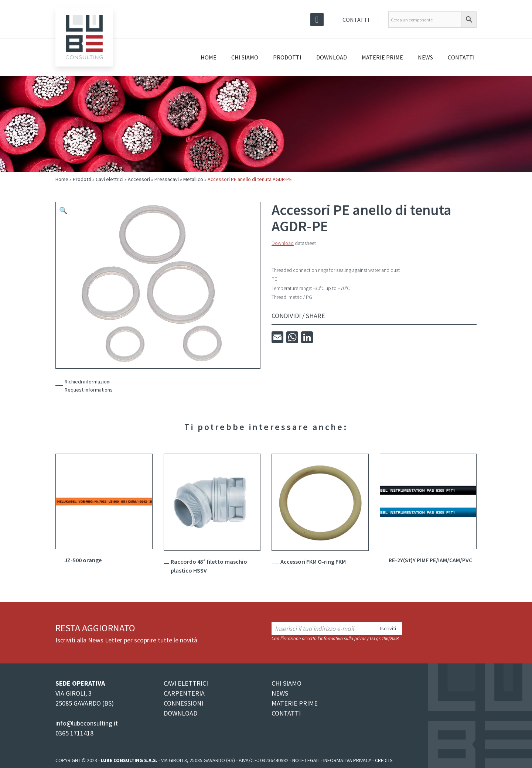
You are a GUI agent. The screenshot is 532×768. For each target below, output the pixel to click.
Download (332, 57)
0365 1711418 (74, 733)
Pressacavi (167, 179)
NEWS (280, 693)
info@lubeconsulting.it (87, 723)
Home (209, 57)
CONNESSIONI (183, 703)
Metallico (193, 179)
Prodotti (287, 57)
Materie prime (382, 57)
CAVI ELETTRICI (186, 683)
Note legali (306, 760)
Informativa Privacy (347, 760)
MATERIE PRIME (295, 703)
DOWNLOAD (180, 713)
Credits (384, 760)
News (425, 57)
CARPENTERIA (184, 693)
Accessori (139, 179)
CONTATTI (286, 713)
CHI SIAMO (287, 683)
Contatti (356, 20)
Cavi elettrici (110, 179)
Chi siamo (245, 57)
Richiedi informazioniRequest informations (89, 386)
